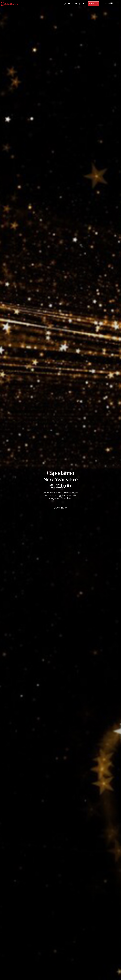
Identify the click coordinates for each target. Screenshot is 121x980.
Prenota (94, 4)
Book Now (60, 508)
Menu (108, 3)
